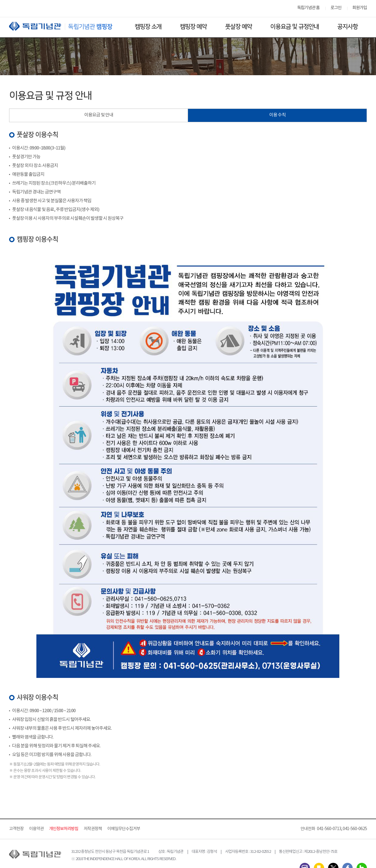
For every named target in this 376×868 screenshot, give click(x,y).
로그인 (336, 8)
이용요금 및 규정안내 (295, 27)
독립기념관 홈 (308, 8)
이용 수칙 (277, 115)
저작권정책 (93, 829)
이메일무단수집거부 (124, 829)
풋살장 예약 (238, 27)
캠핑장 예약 (193, 27)
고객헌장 (16, 829)
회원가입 (360, 8)
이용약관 (36, 829)
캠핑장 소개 (148, 27)
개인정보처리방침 (64, 829)
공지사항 (347, 27)
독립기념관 (66, 26)
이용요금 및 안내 (99, 115)
